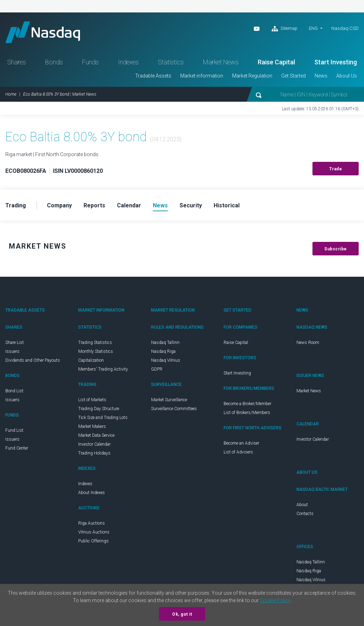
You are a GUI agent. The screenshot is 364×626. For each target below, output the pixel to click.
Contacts (305, 514)
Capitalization (91, 360)
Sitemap (285, 29)
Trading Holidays (94, 453)
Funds (90, 62)
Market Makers (92, 426)
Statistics (171, 62)
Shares (17, 62)
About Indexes (92, 493)
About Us (347, 76)
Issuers (12, 351)
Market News (221, 62)
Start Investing (336, 62)
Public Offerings (93, 541)
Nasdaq (43, 32)
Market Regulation (252, 76)
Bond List (14, 391)
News (321, 76)
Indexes (128, 62)
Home (11, 94)
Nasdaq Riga (163, 351)
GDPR (157, 369)
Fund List (14, 430)
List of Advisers (238, 452)
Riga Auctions (92, 523)
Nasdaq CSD (345, 28)
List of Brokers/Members (247, 413)
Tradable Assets (153, 76)
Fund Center (17, 448)
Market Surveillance (169, 400)
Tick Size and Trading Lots (103, 418)
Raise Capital (276, 62)
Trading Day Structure (99, 409)
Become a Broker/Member (247, 404)
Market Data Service (96, 435)
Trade (336, 169)
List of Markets (92, 400)
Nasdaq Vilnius (166, 360)
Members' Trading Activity (103, 369)
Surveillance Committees (174, 409)
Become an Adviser (241, 443)
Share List (15, 343)
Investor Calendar (94, 444)
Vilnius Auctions (94, 532)
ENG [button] (313, 28)
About (302, 505)
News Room (308, 343)
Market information (202, 76)
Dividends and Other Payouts (33, 360)
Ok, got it (182, 614)
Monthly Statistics (96, 351)
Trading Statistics (95, 343)
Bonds (54, 62)
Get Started (293, 76)
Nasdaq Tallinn (165, 343)
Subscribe (336, 249)
